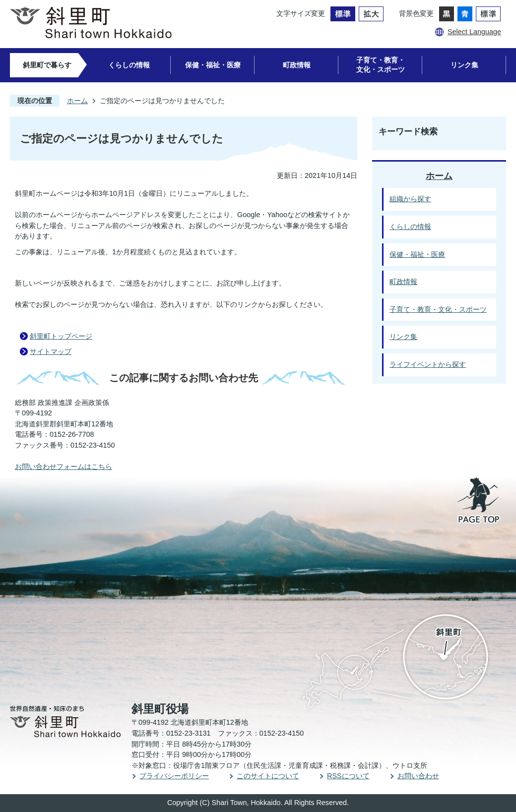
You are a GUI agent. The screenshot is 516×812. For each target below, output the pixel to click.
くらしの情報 (129, 65)
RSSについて (348, 776)
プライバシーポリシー (174, 776)
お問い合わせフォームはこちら (64, 466)
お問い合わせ (418, 776)
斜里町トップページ (61, 336)
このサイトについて (268, 776)
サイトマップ (51, 351)
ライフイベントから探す (428, 364)
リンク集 (464, 65)
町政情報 (297, 65)
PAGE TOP (479, 501)
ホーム (77, 101)
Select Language (474, 32)
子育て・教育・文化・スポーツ (381, 65)
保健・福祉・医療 (213, 65)
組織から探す (410, 199)
